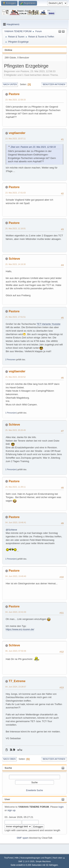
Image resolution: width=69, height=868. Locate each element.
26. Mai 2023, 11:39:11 (15, 487)
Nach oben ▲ (59, 858)
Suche (8, 768)
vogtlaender (17, 133)
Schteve (14, 259)
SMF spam (22, 838)
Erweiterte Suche (34, 790)
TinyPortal (8, 858)
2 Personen (10, 359)
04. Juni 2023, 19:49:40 (16, 576)
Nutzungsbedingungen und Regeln (36, 858)
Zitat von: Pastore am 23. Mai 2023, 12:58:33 (33, 147)
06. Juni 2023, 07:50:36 (16, 651)
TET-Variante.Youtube (49, 324)
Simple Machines (43, 861)
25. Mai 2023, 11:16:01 (15, 228)
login (61, 807)
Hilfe (17, 858)
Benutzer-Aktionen (54, 84)
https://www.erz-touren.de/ (20, 629)
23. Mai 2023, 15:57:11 (15, 139)
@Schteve (11, 530)
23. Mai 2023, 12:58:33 (15, 100)
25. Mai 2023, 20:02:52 (15, 377)
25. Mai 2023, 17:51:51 (15, 317)
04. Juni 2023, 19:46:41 (16, 522)
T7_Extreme (17, 681)
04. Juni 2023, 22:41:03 (16, 612)
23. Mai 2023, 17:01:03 (15, 193)
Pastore (14, 94)
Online (8, 50)
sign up (11, 810)
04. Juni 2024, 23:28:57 (16, 687)
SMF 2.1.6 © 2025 (26, 861)
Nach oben (9, 759)
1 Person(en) (11, 413)
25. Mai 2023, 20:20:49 (15, 430)
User (7, 799)
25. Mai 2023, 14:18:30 (15, 264)
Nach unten (10, 84)
